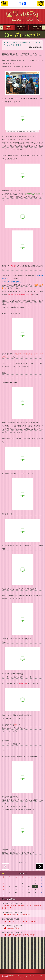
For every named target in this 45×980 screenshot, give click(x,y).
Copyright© (5, 976)
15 (35, 886)
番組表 (41, 3)
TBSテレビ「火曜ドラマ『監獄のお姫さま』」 (22, 14)
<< (3, 873)
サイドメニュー (4, 3)
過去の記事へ (40, 866)
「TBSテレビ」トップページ (22, 3)
